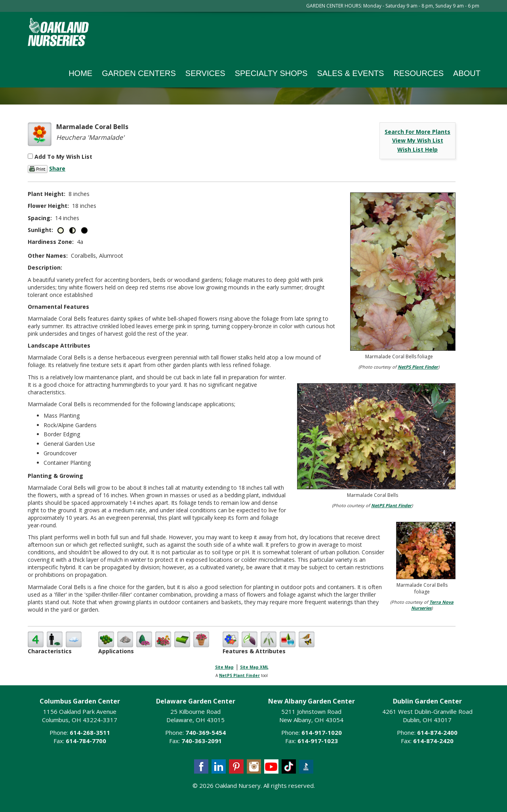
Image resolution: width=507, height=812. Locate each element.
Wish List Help (417, 149)
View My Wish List (418, 140)
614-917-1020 (322, 732)
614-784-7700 (86, 741)
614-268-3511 (90, 732)
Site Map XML (254, 667)
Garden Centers (139, 73)
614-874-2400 (437, 732)
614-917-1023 (318, 741)
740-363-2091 (202, 741)
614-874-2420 (433, 741)
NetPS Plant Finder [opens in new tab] (239, 675)
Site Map (224, 667)
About (467, 73)
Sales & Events (350, 73)
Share (57, 168)
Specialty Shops (271, 73)
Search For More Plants (417, 132)
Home (80, 73)
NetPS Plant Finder (418, 367)
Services (205, 73)
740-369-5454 (206, 732)
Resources (418, 73)
